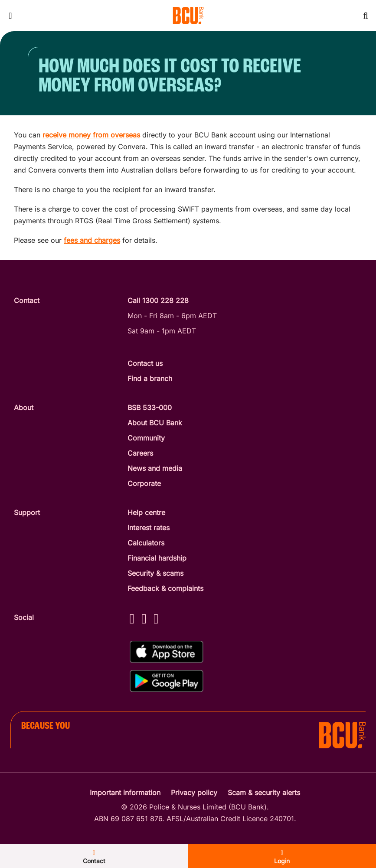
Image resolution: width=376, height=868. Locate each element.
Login (282, 857)
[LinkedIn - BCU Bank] (156, 618)
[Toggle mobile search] (366, 16)
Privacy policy (194, 793)
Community (146, 438)
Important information (125, 793)
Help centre (146, 512)
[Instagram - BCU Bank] (144, 618)
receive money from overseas (91, 135)
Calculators (146, 543)
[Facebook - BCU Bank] (132, 618)
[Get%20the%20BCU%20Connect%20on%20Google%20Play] (167, 681)
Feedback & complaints (165, 588)
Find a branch (150, 379)
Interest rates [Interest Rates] (149, 528)
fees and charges (92, 240)
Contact (94, 857)
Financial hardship (157, 558)
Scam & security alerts (264, 793)
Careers (140, 453)
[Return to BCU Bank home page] (188, 16)
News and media (155, 468)
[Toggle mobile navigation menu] (10, 16)
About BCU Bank (155, 423)
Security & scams (155, 573)
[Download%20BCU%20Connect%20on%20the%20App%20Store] (167, 652)
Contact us (145, 363)
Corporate (144, 483)
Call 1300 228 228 (158, 300)
